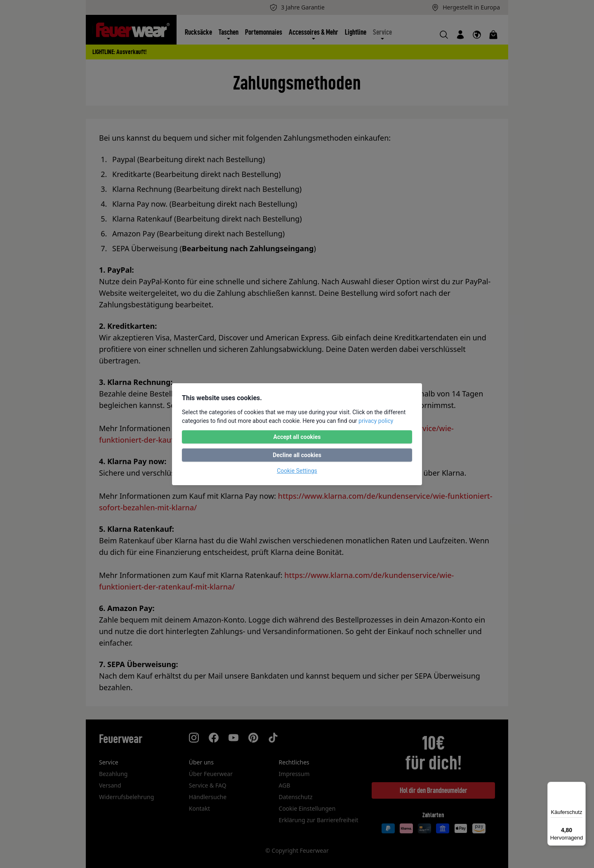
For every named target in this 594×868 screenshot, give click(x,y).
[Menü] (581, 787)
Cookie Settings (297, 471)
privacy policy (376, 421)
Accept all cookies (297, 437)
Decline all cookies (297, 455)
